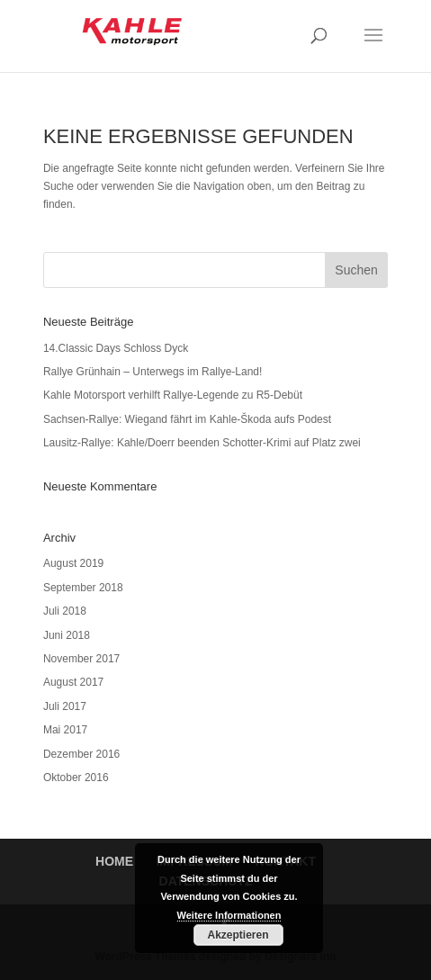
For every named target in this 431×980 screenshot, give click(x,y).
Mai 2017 (65, 730)
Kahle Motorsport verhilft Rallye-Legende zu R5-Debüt (173, 395)
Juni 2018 (67, 635)
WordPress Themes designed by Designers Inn (216, 957)
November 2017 (81, 659)
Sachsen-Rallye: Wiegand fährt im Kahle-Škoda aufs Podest (187, 419)
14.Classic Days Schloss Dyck (116, 348)
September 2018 (83, 588)
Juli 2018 (65, 611)
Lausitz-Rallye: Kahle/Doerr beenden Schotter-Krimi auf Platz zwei (202, 443)
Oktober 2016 (76, 778)
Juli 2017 (65, 706)
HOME (114, 861)
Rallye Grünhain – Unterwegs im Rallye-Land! (153, 372)
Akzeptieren (238, 935)
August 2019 (73, 563)
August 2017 (73, 682)
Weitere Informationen (229, 915)
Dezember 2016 (81, 754)
